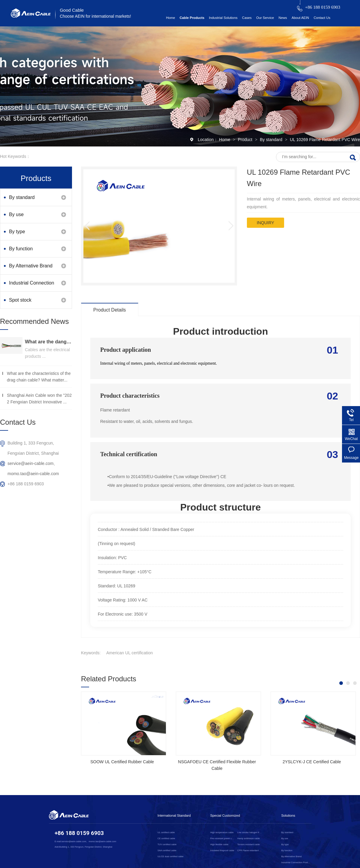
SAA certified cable (167, 850)
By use (16, 214)
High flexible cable (219, 844)
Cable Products (192, 18)
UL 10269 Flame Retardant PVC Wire (325, 140)
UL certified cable (166, 832)
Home (170, 18)
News (283, 18)
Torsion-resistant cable (249, 844)
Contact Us (322, 18)
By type (17, 232)
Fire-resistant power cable (223, 838)
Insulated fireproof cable (222, 850)
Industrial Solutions (223, 18)
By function (21, 249)
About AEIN (300, 18)
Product (246, 140)
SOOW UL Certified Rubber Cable (122, 762)
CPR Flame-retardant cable (250, 850)
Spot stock (20, 300)
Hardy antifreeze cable (249, 838)
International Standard (174, 815)
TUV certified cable (167, 844)
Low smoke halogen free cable (250, 832)
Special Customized (225, 815)
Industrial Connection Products (31, 286)
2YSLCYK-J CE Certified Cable (312, 762)
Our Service (265, 18)
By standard (272, 140)
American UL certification (129, 653)
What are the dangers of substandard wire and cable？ (48, 342)
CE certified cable (166, 838)
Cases (247, 18)
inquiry (265, 223)
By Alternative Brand (31, 266)
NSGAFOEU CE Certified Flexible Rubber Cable (217, 765)
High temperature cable (222, 832)
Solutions (288, 815)
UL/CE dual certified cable (171, 856)
